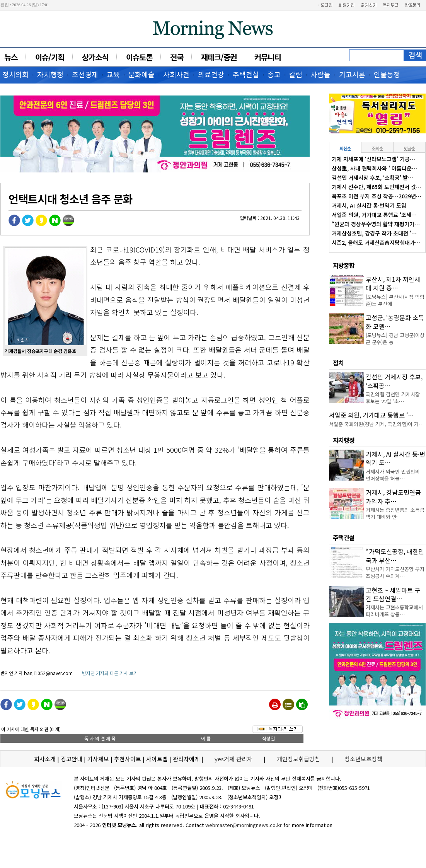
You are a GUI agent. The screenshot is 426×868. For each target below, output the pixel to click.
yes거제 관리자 (234, 759)
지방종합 (344, 265)
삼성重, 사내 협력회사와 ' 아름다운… (374, 168)
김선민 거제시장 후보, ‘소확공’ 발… (372, 177)
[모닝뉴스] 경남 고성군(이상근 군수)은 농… (395, 339)
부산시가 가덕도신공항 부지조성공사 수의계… (395, 572)
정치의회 (15, 74)
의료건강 (211, 74)
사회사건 (176, 74)
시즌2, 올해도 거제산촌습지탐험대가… (376, 242)
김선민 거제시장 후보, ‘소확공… (394, 381)
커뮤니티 (268, 57)
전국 (177, 57)
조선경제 (85, 74)
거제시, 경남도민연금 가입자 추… (393, 496)
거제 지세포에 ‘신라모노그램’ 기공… (373, 159)
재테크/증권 (219, 57)
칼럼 (296, 74)
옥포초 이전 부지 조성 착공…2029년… (377, 196)
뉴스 (11, 57)
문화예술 (141, 74)
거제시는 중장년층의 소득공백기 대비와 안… (395, 513)
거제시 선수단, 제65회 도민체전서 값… (377, 187)
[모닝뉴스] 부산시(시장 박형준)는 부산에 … (395, 300)
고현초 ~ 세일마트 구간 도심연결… (393, 594)
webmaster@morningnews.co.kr (244, 825)
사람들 (321, 74)
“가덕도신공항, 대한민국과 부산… (395, 556)
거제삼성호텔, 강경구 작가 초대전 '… (374, 233)
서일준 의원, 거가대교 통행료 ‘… (371, 415)
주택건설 (246, 74)
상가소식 (95, 57)
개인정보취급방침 (298, 759)
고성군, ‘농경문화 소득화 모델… (395, 322)
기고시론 (352, 74)
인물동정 (387, 74)
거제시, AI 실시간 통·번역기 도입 (369, 205)
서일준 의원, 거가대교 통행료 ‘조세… (374, 215)
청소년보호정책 (363, 759)
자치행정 (50, 74)
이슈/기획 (50, 57)
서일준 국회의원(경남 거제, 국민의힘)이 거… (376, 424)
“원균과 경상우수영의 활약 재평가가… (376, 224)
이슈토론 (139, 57)
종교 (274, 74)
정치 (338, 363)
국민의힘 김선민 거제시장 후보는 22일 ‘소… (393, 398)
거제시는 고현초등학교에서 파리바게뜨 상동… (394, 611)
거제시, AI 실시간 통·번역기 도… (395, 458)
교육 (113, 74)
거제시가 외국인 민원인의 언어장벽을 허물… (393, 475)
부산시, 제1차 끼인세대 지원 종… (393, 283)
